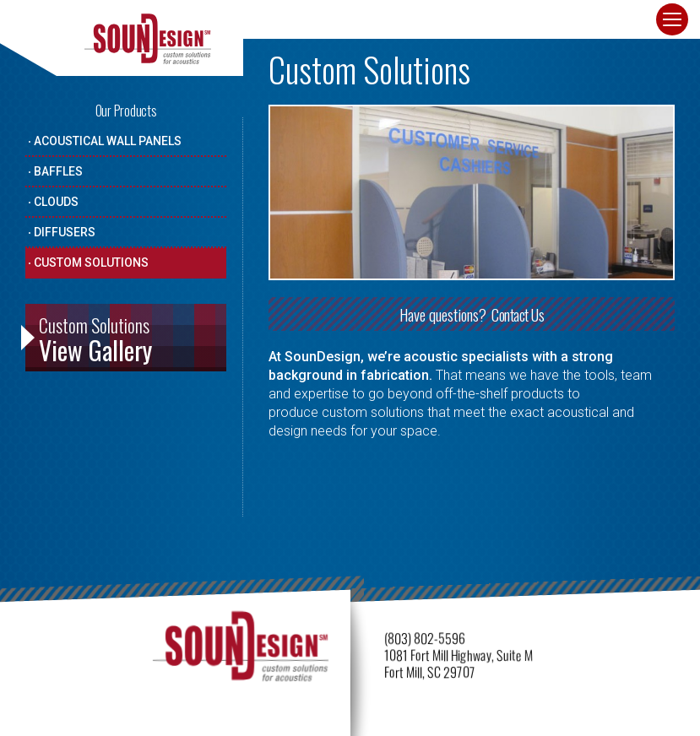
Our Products (126, 111)
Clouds (56, 202)
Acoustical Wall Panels (108, 141)
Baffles (58, 171)
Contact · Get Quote (586, 23)
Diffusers (65, 232)
